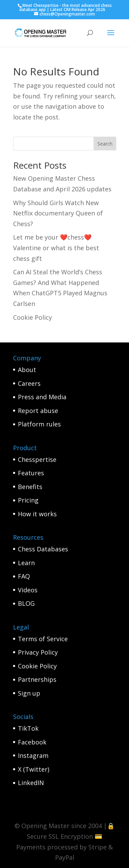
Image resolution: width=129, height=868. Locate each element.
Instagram (33, 755)
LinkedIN (31, 783)
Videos (28, 590)
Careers (29, 383)
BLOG (26, 603)
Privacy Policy (38, 652)
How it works (37, 514)
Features (31, 473)
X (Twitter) (34, 769)
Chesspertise (37, 459)
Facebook (32, 742)
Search (105, 144)
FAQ (24, 576)
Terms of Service (43, 639)
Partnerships (37, 679)
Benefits (30, 487)
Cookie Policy (33, 317)
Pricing (28, 500)
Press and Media (42, 397)
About (27, 370)
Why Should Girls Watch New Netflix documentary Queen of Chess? (58, 213)
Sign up (29, 693)
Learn (26, 563)
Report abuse (38, 411)
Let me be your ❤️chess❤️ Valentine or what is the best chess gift (56, 248)
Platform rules (39, 424)
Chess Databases (43, 549)
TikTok (28, 728)
